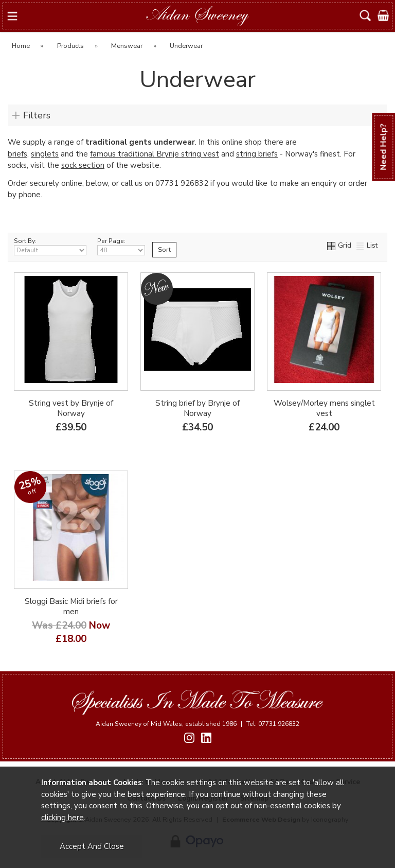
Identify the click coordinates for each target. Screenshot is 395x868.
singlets (45, 154)
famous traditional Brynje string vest (155, 154)
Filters (37, 115)
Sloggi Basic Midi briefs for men (71, 606)
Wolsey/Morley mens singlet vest (324, 408)
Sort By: (50, 246)
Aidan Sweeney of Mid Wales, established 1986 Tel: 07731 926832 (197, 724)
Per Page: (121, 246)
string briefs (257, 154)
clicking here (62, 818)
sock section (83, 165)
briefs (17, 154)
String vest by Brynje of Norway (71, 408)
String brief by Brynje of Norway (197, 408)
